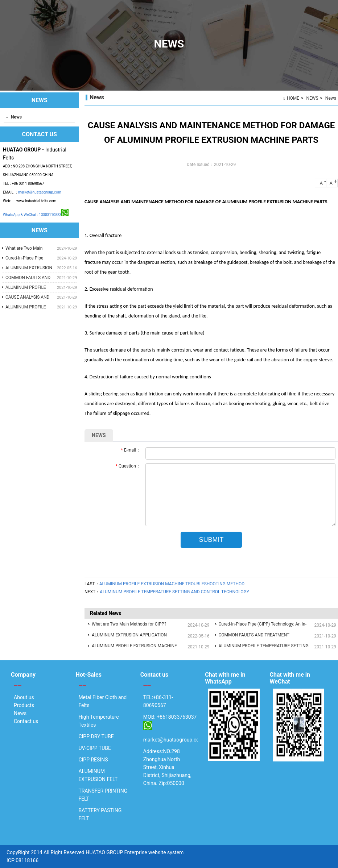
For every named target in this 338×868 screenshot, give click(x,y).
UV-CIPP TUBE (95, 748)
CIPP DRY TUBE (96, 736)
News (331, 98)
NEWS (312, 98)
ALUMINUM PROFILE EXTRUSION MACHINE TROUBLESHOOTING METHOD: (172, 584)
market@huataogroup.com (40, 192)
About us (24, 697)
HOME (293, 98)
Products (24, 705)
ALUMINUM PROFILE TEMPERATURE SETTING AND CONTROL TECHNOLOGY (174, 592)
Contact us (26, 721)
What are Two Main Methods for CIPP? (129, 624)
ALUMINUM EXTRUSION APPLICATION (129, 635)
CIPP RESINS (93, 760)
